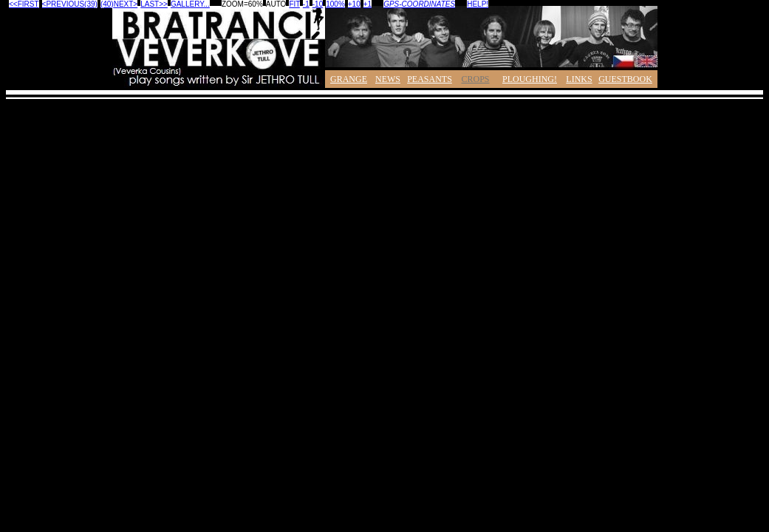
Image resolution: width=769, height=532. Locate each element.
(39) (91, 4)
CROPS (475, 79)
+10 (354, 4)
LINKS (579, 79)
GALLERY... (190, 4)
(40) (107, 4)
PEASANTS (430, 79)
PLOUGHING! (530, 79)
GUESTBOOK (625, 79)
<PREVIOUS (64, 4)
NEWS (388, 79)
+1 (368, 4)
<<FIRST (24, 4)
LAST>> (154, 4)
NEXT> (126, 4)
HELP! (478, 4)
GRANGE (349, 79)
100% (335, 4)
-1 (306, 4)
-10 (318, 4)
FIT (294, 4)
